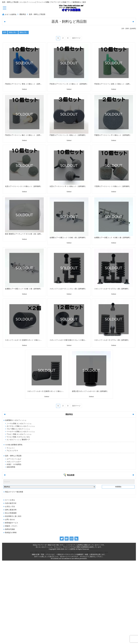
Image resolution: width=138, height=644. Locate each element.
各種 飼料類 (11, 467)
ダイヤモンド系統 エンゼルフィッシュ (21, 426)
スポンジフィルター (14, 462)
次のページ (76, 38)
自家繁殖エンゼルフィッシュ (16, 420)
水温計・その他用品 (14, 464)
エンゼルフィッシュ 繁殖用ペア (18, 440)
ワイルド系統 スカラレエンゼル (18, 437)
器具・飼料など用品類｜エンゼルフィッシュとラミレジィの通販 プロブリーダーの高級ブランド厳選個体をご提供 (69, 636)
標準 (5, 32)
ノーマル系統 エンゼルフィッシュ (19, 423)
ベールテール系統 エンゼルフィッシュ (21, 432)
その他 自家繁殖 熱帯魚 (14, 445)
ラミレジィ (11, 448)
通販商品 (23, 14)
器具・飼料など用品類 (37, 14)
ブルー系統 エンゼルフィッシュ (18, 429)
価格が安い (24, 32)
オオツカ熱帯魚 (11, 14)
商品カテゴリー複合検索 (14, 575)
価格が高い (13, 32)
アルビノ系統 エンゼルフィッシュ (19, 434)
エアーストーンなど (14, 459)
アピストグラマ (12, 451)
